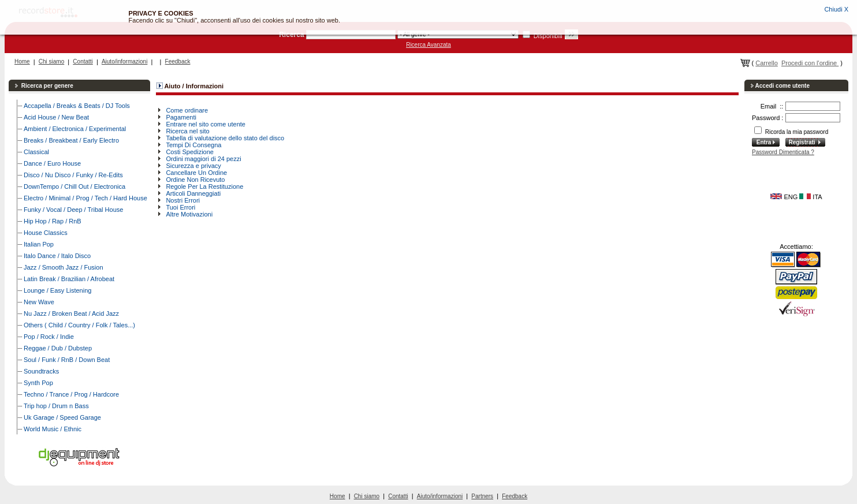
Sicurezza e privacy (193, 166)
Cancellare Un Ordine (196, 173)
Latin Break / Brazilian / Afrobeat (69, 279)
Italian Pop (39, 244)
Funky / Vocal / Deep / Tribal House (73, 210)
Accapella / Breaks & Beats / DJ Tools (77, 106)
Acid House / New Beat (56, 117)
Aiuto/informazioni (124, 61)
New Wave (39, 302)
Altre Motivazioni (189, 214)
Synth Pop (38, 383)
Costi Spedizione (190, 152)
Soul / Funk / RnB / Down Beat (67, 360)
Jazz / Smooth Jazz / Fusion (64, 267)
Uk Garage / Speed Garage (62, 417)
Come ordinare (187, 110)
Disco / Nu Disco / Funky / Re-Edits (73, 175)
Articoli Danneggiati (193, 193)
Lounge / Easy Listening (57, 290)
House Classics (46, 233)
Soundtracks (41, 371)
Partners (482, 496)
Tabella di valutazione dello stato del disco (225, 138)
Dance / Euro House (52, 163)
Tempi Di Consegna (193, 145)
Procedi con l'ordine (810, 63)
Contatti (83, 61)
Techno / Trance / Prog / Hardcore (71, 394)
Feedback (178, 61)
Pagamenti (181, 117)
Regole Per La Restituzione (204, 186)
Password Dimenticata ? (783, 152)
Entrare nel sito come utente (206, 124)
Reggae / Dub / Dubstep (58, 348)
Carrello (767, 63)
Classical (36, 152)
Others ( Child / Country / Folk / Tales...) (79, 325)
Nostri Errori (183, 200)
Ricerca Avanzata (428, 45)
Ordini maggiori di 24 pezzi (203, 159)
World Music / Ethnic (53, 429)
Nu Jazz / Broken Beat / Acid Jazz (71, 313)
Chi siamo (51, 61)
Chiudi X (836, 9)
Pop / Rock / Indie (49, 337)
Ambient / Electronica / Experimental (75, 129)
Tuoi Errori (180, 207)
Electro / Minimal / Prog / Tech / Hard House (85, 198)
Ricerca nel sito (187, 131)
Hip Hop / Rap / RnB (53, 221)
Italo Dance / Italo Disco (57, 256)
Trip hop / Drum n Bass (56, 406)
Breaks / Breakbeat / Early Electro (71, 140)
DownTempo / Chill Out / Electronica (74, 186)
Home (22, 61)
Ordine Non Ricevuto (195, 180)
